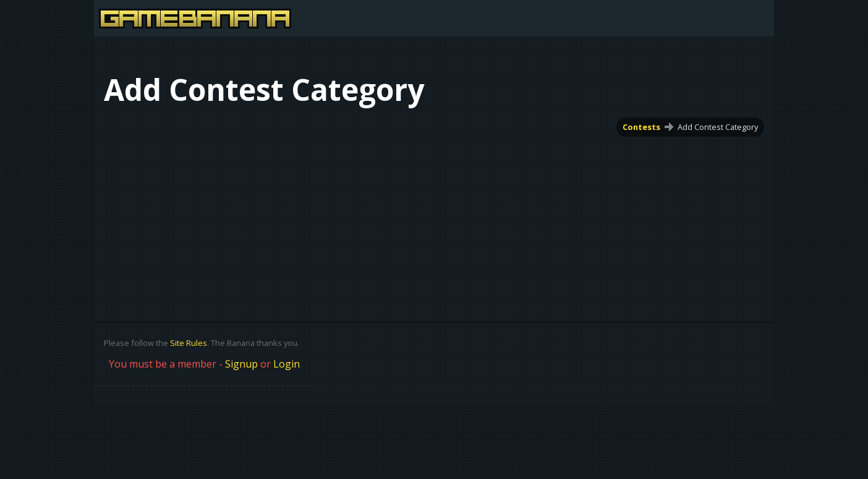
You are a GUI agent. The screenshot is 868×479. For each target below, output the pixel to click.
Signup (241, 364)
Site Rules (189, 343)
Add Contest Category (718, 127)
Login (287, 364)
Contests (641, 127)
